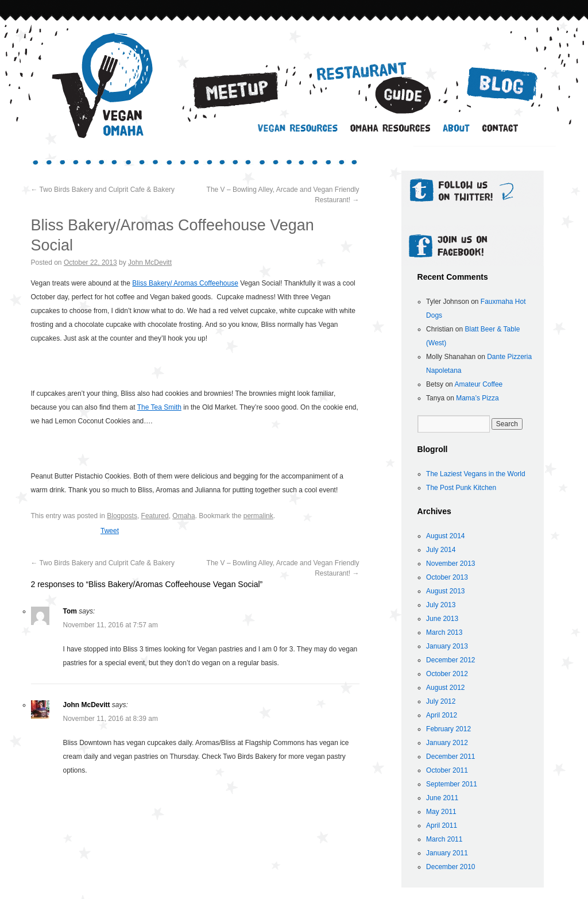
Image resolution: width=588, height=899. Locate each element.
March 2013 (444, 632)
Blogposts (122, 516)
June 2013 (442, 619)
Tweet (110, 531)
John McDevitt (150, 263)
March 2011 (444, 839)
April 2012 (442, 715)
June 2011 (442, 798)
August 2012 (445, 688)
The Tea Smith (159, 407)
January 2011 (447, 853)
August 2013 (445, 591)
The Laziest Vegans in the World (476, 474)
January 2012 (447, 743)
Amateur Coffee (478, 384)
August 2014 (445, 536)
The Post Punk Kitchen (461, 488)
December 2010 (450, 867)
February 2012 (448, 729)
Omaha (183, 516)
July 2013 (441, 605)
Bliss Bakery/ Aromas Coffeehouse (185, 283)
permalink (258, 516)
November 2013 (450, 564)
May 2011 (441, 812)
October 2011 (447, 770)
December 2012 (450, 660)
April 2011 (442, 825)
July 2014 (441, 550)
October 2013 (447, 577)
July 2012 (441, 701)
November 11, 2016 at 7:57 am (111, 625)
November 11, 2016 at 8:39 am (111, 719)
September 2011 (452, 784)
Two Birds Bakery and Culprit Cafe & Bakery (103, 190)
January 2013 (447, 646)
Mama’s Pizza (477, 398)
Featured (155, 516)
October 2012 (447, 674)
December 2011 (450, 757)
